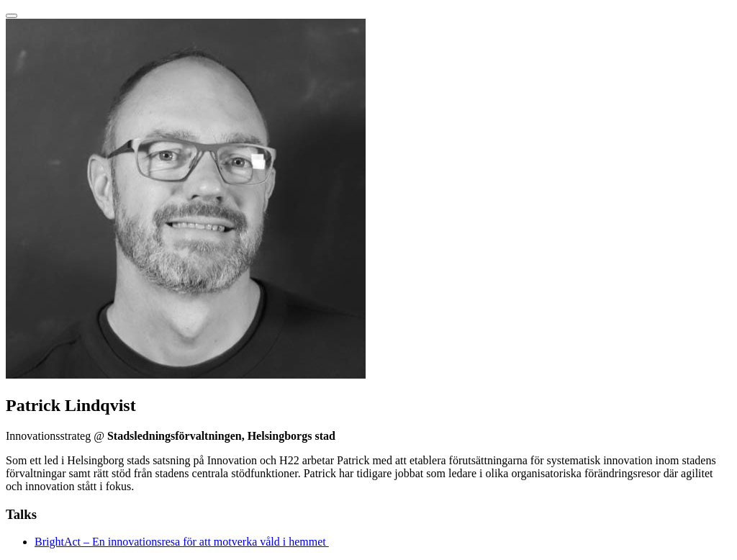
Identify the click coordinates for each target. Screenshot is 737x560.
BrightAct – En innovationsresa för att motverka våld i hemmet (182, 542)
